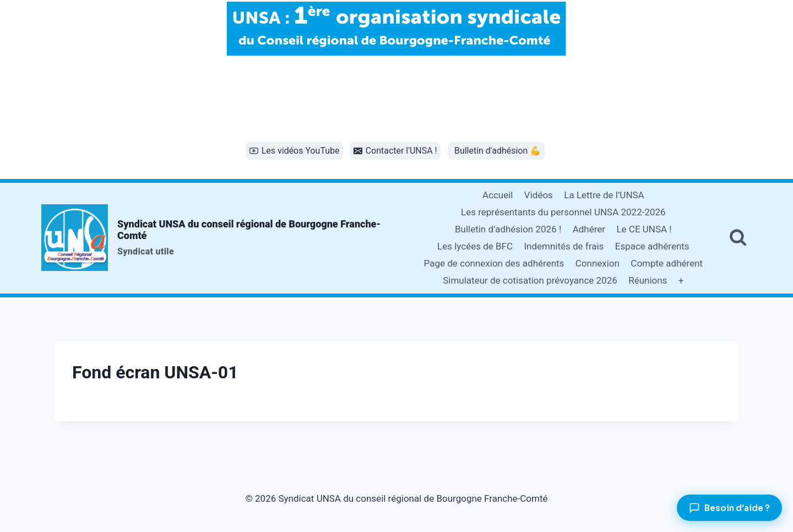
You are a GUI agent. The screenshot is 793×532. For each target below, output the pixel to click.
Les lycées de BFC (475, 246)
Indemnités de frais (564, 246)
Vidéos (539, 195)
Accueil (498, 195)
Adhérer (589, 229)
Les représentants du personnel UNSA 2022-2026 (563, 212)
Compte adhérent (667, 263)
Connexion (598, 263)
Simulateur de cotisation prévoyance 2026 (530, 280)
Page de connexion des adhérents (494, 263)
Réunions (648, 280)
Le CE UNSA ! (644, 229)
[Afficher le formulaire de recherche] (738, 238)
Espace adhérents (652, 246)
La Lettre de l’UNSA (604, 195)
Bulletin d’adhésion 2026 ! (508, 229)
